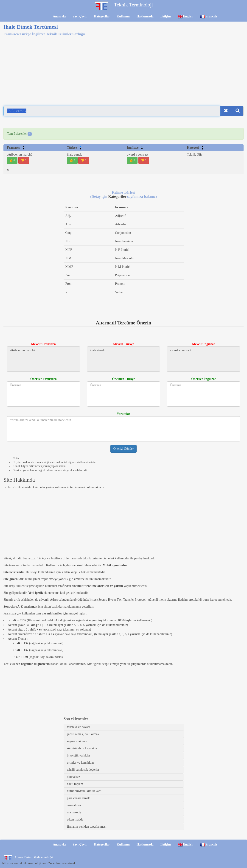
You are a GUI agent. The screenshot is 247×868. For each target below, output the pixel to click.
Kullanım (123, 16)
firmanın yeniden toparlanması (87, 827)
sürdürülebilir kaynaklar (83, 748)
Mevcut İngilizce (203, 344)
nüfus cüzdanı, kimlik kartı (84, 791)
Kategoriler (102, 16)
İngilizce (135, 148)
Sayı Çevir (80, 16)
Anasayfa (59, 16)
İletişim (166, 16)
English (185, 17)
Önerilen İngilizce (203, 379)
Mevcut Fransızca (44, 344)
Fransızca (16, 148)
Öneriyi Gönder (123, 449)
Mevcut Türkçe (123, 344)
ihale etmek (74, 155)
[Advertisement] (123, 68)
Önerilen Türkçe (123, 379)
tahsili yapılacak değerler (83, 770)
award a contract (138, 155)
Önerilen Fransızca (44, 379)
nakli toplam (75, 784)
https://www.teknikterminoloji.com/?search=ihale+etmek (39, 863)
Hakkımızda (145, 16)
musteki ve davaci (79, 727)
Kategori (195, 148)
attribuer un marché (20, 155)
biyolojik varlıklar (79, 755)
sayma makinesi (77, 741)
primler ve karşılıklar (81, 763)
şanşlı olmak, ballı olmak (83, 734)
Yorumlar (123, 414)
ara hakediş (74, 812)
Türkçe (74, 148)
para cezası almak (79, 798)
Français (209, 17)
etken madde (75, 819)
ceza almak (74, 805)
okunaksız (74, 777)
